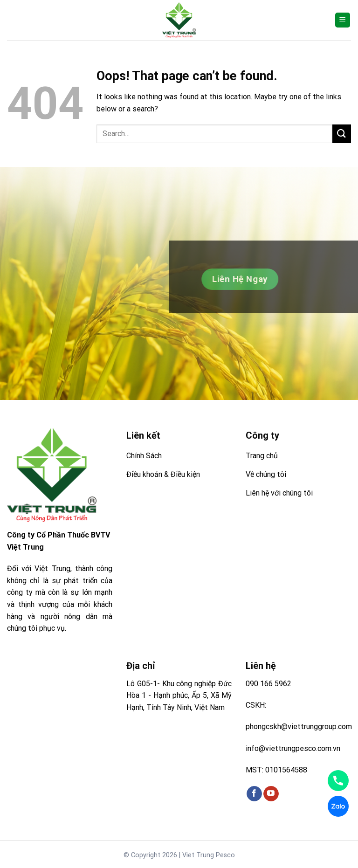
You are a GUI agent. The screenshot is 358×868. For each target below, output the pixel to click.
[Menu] (343, 20)
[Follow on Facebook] (254, 794)
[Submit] (342, 134)
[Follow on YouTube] (271, 794)
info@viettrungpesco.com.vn (293, 748)
